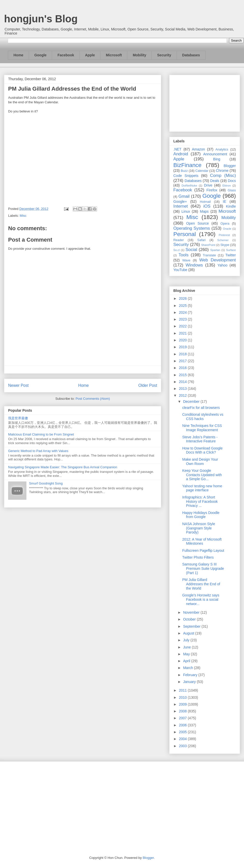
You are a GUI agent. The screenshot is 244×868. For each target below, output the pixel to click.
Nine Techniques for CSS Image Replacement (202, 428)
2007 (183, 718)
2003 (183, 746)
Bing (217, 159)
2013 (183, 389)
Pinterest (224, 235)
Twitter (231, 255)
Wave (186, 260)
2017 (183, 361)
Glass (232, 190)
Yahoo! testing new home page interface (202, 488)
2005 (183, 732)
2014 (183, 382)
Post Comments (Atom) (93, 399)
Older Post (148, 385)
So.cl (177, 250)
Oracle (227, 229)
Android (181, 154)
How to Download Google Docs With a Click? (202, 450)
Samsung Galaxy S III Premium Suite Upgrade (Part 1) (203, 569)
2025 (183, 306)
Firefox (212, 190)
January (190, 682)
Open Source (197, 223)
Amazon (198, 149)
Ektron (226, 186)
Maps (204, 211)
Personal (185, 234)
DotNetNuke (189, 186)
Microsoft (114, 55)
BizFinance (187, 165)
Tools (184, 255)
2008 (183, 711)
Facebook (66, 55)
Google (40, 55)
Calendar (202, 171)
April (187, 661)
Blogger (230, 166)
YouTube (180, 270)
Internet (181, 206)
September (192, 626)
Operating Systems (192, 228)
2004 (183, 739)
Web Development (218, 260)
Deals (215, 181)
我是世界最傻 (18, 418)
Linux (186, 211)
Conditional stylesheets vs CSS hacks (203, 417)
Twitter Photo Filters (198, 557)
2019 (183, 347)
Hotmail (205, 202)
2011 (183, 690)
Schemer (223, 240)
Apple (90, 55)
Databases (191, 55)
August (189, 633)
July (187, 640)
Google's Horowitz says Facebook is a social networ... (201, 599)
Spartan (215, 250)
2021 (183, 333)
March (188, 668)
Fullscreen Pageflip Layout (203, 550)
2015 (183, 375)
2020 (183, 340)
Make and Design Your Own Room (200, 462)
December (192, 402)
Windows (194, 265)
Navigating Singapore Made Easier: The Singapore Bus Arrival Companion (63, 467)
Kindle (231, 206)
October (190, 619)
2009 (183, 704)
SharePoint (208, 245)
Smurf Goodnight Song (46, 483)
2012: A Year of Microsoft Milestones (202, 541)
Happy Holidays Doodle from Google (201, 515)
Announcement (215, 154)
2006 (183, 725)
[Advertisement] (205, 102)
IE (225, 202)
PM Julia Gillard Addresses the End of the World (201, 584)
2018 (183, 354)
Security (164, 55)
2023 (183, 319)
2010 (183, 697)
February (191, 675)
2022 (183, 326)
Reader (179, 240)
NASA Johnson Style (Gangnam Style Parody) (199, 528)
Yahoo (222, 265)
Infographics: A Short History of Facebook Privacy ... (200, 502)
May (187, 654)
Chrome (222, 171)
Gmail (184, 196)
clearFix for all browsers (201, 408)
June (187, 647)
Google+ (180, 202)
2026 (183, 298)
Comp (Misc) (223, 176)
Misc (23, 216)
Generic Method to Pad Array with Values (38, 451)
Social (191, 250)
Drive (208, 185)
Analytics (222, 149)
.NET (177, 149)
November (192, 612)
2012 (183, 395)
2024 (183, 312)
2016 (183, 368)
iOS (207, 206)
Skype (225, 245)
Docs (232, 181)
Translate (209, 255)
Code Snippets (186, 176)
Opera (225, 224)
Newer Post (18, 385)
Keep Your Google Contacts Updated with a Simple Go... (202, 475)
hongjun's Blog (41, 19)
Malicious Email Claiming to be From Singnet (41, 434)
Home (18, 55)
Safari (201, 240)
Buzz (184, 171)
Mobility (139, 55)
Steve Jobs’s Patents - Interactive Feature (200, 439)
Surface (231, 250)
